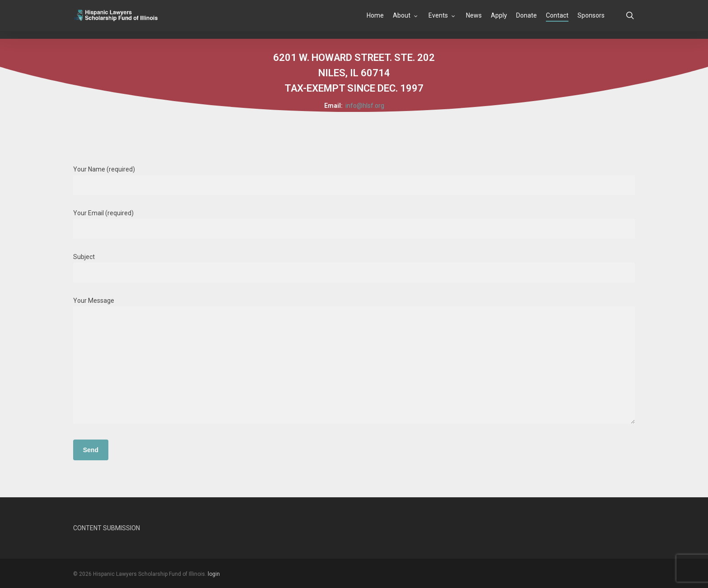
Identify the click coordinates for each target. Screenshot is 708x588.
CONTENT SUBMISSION (107, 528)
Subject (354, 268)
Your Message (354, 362)
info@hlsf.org (365, 106)
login (214, 574)
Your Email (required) (354, 224)
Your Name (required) (354, 180)
